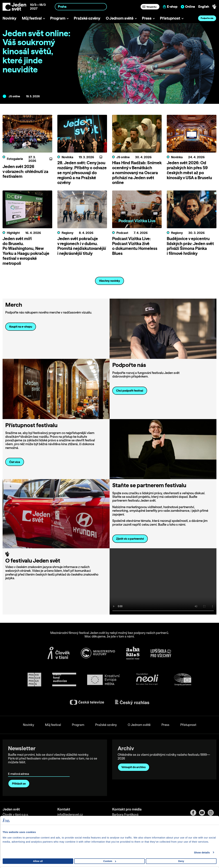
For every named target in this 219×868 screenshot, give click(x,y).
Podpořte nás (207, 18)
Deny (181, 861)
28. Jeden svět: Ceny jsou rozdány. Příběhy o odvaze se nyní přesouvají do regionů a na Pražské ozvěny (82, 173)
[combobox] (81, 7)
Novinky (10, 18)
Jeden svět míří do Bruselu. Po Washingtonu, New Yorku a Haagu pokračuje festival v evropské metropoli (26, 256)
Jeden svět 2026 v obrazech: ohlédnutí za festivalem (25, 171)
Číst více (15, 467)
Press (147, 18)
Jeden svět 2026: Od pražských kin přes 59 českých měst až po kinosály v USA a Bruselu (189, 170)
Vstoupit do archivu (133, 772)
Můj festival (32, 18)
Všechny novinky (109, 286)
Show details (202, 852)
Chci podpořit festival (130, 396)
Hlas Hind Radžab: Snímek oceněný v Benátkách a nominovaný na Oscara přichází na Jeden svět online (137, 173)
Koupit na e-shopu (21, 331)
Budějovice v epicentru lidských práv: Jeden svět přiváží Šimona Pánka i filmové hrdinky (190, 251)
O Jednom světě (120, 18)
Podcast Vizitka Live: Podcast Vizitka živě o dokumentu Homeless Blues (135, 251)
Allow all (38, 861)
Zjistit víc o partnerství (130, 543)
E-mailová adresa (19, 774)
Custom (110, 861)
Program (58, 18)
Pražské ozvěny (87, 18)
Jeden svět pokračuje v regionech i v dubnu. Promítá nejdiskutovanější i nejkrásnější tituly (82, 251)
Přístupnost (170, 18)
